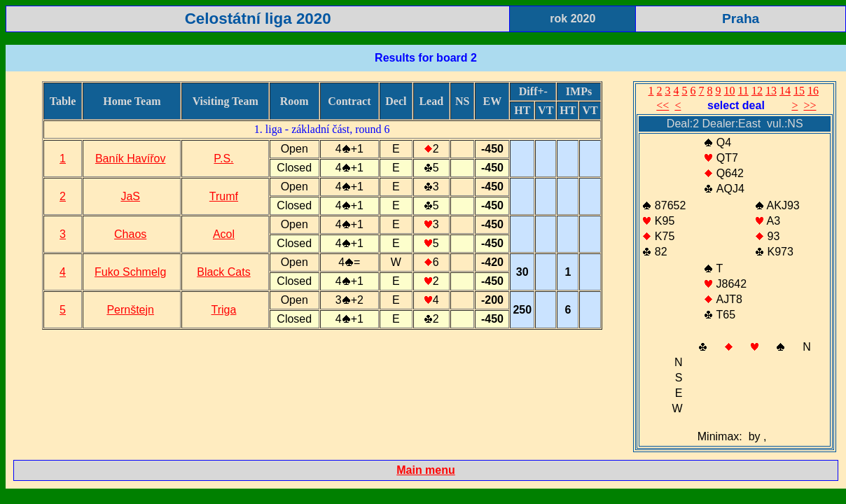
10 (730, 91)
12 (757, 91)
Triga (224, 310)
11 (743, 91)
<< (663, 105)
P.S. (223, 159)
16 (813, 91)
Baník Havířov (130, 159)
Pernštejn (130, 310)
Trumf (224, 196)
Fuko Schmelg (130, 272)
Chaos (130, 234)
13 (771, 91)
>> (810, 105)
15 (799, 91)
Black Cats (223, 272)
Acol (224, 234)
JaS (130, 196)
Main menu (426, 470)
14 (785, 91)
